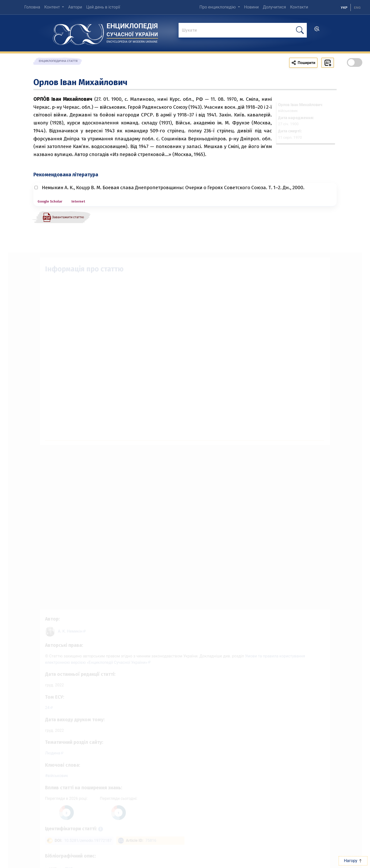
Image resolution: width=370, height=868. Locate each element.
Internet (78, 201)
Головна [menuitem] (32, 7)
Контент (53, 7)
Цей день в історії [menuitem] (103, 7)
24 (41, 705)
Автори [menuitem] (75, 7)
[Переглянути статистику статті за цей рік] (61, 815)
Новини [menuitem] (251, 7)
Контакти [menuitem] (299, 7)
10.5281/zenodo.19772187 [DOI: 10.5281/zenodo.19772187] (83, 844)
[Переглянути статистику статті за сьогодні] (115, 815)
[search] (317, 30)
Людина (46, 752)
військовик (52, 776)
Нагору (353, 861)
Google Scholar (50, 201)
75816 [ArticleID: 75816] (149, 844)
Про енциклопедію (218, 7)
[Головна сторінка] (78, 33)
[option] (357, 7)
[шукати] (300, 30)
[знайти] (243, 31)
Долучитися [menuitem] (274, 7)
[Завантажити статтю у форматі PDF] (63, 217)
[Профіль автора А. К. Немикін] (67, 625)
